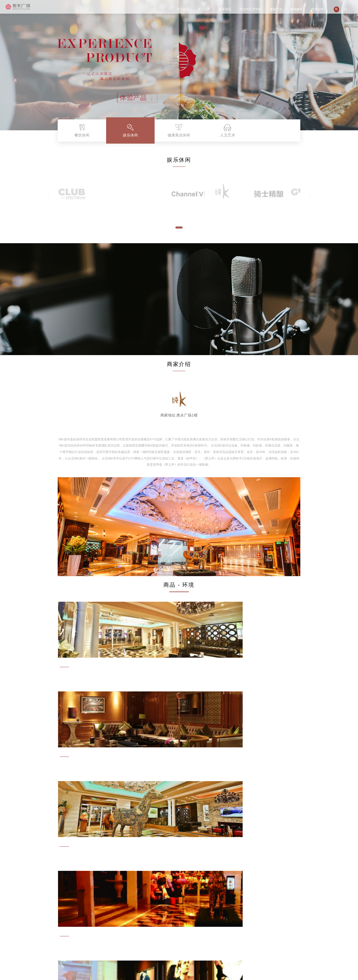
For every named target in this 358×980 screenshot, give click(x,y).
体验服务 (297, 9)
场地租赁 (186, 929)
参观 (108, 941)
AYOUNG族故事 (65, 929)
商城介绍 (161, 925)
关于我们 (111, 925)
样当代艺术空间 (250, 9)
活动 (108, 933)
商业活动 (86, 925)
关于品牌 (204, 9)
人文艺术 (136, 937)
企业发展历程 (38, 933)
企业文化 (35, 929)
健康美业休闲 (139, 933)
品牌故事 (60, 925)
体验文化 (161, 933)
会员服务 (161, 937)
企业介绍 (35, 925)
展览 (108, 929)
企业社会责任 (38, 937)
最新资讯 (225, 9)
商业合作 (317, 9)
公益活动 (86, 929)
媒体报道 (86, 933)
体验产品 (276, 9)
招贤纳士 (186, 937)
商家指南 (161, 929)
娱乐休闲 (136, 929)
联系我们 (186, 941)
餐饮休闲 (136, 925)
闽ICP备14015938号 (42, 966)
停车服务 (161, 941)
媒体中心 (111, 945)
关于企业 (183, 9)
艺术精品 (111, 937)
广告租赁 (186, 933)
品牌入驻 (186, 925)
